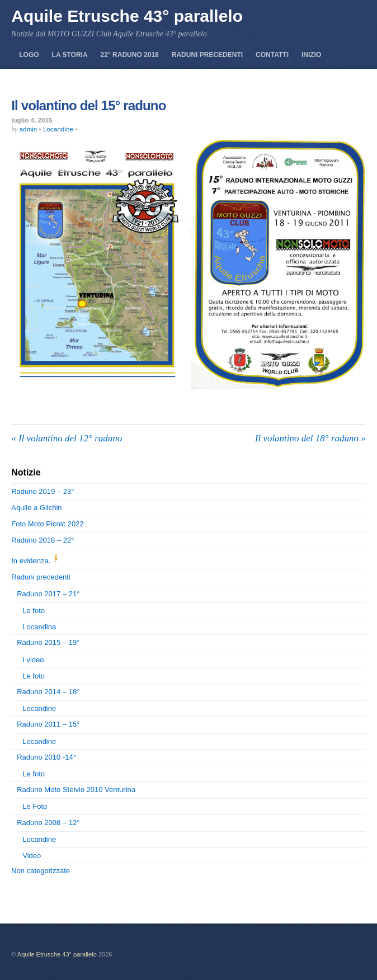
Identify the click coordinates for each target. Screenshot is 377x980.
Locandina (39, 627)
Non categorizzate (41, 871)
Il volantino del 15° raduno (88, 105)
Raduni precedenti (207, 55)
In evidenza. (36, 561)
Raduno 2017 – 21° (48, 594)
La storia (70, 55)
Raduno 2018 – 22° (43, 540)
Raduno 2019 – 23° (43, 491)
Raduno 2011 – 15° (48, 724)
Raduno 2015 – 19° (48, 642)
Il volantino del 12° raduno (67, 438)
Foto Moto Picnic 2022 (47, 524)
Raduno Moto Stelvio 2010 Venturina (76, 790)
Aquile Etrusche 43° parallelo (57, 954)
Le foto (34, 611)
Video (32, 856)
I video (33, 660)
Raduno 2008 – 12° (48, 823)
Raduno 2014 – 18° (48, 692)
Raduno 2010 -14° (46, 757)
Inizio (311, 55)
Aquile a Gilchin (36, 508)
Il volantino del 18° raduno (310, 438)
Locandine (58, 129)
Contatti (272, 55)
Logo (29, 55)
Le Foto (35, 806)
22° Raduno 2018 (130, 55)
